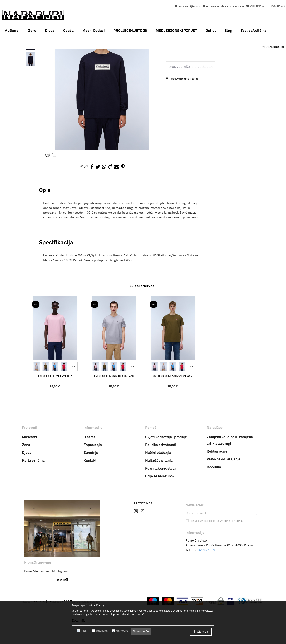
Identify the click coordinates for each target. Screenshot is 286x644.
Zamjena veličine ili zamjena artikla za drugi (230, 490)
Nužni (84, 631)
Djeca (27, 502)
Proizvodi (62, 60)
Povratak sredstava (161, 518)
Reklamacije (217, 501)
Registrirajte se (234, 7)
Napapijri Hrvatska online (38, 60)
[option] (143, 54)
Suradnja (91, 502)
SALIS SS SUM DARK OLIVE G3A (173, 426)
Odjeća (75, 60)
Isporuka (214, 516)
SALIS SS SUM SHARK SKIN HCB (114, 426)
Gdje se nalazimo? (160, 526)
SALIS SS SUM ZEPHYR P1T (55, 426)
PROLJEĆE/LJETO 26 (130, 31)
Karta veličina (33, 510)
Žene (26, 494)
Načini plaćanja (158, 502)
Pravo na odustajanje (224, 509)
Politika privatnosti (161, 494)
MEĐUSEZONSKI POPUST (143, 53)
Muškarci (30, 486)
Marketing (122, 631)
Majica (87, 60)
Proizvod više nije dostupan (191, 116)
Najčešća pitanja (159, 510)
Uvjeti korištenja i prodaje (166, 486)
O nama (90, 486)
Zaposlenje (93, 494)
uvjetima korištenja (231, 570)
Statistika (102, 631)
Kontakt (90, 510)
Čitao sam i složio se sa (217, 570)
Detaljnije (79, 621)
